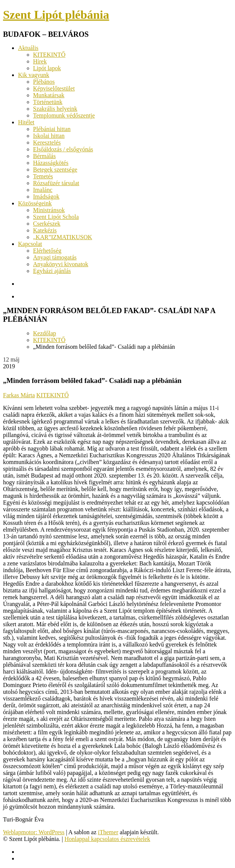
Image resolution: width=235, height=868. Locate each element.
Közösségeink (35, 203)
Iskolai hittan (49, 136)
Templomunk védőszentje (64, 115)
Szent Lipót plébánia (56, 15)
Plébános (44, 82)
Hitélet (26, 122)
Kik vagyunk (34, 75)
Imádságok (46, 197)
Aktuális (28, 48)
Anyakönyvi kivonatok (61, 264)
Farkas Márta (19, 395)
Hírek (40, 61)
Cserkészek (47, 224)
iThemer (108, 832)
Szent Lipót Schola (56, 217)
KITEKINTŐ (49, 55)
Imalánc (43, 190)
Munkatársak (49, 95)
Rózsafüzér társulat (56, 183)
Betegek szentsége (55, 170)
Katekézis (45, 230)
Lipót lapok (47, 68)
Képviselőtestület (54, 88)
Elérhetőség (47, 251)
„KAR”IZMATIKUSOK (63, 237)
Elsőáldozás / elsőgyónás (63, 149)
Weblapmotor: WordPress (34, 832)
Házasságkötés (51, 163)
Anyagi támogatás (55, 257)
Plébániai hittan (52, 129)
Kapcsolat (30, 244)
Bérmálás (44, 156)
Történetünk (48, 102)
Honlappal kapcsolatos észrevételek (107, 839)
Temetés (43, 176)
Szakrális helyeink (55, 109)
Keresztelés (47, 142)
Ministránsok (49, 210)
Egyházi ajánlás (52, 271)
